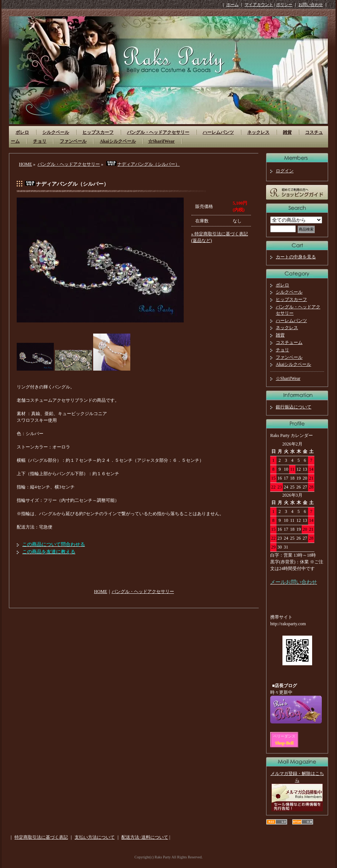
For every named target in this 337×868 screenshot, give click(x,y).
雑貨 (287, 132)
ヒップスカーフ (98, 132)
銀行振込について (294, 407)
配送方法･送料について (145, 837)
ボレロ (22, 132)
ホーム (233, 4)
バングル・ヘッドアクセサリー (158, 132)
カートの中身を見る (296, 257)
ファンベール (73, 141)
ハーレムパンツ (218, 132)
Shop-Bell (284, 743)
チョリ (40, 141)
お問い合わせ (311, 4)
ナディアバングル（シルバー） (143, 164)
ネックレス (258, 132)
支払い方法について (95, 837)
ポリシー (284, 4)
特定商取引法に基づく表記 (41, 837)
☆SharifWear (161, 141)
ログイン (285, 171)
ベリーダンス (284, 736)
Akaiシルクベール (118, 141)
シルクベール (56, 132)
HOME (25, 164)
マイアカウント (259, 4)
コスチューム (289, 342)
